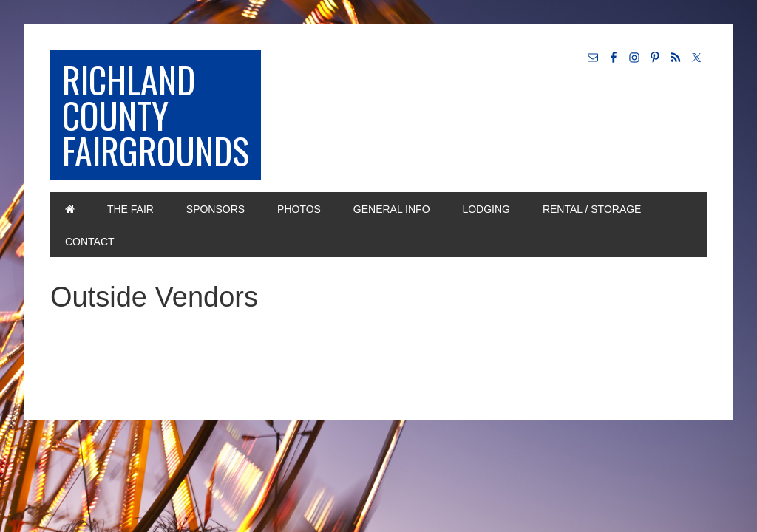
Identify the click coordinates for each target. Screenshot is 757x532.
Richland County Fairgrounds (156, 115)
